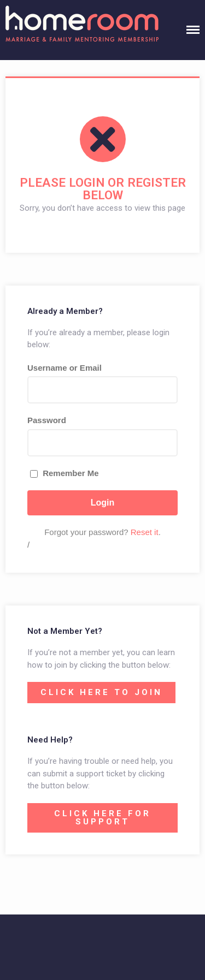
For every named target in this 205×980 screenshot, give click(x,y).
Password (47, 420)
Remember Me (65, 473)
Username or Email (65, 368)
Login (103, 503)
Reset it (145, 532)
